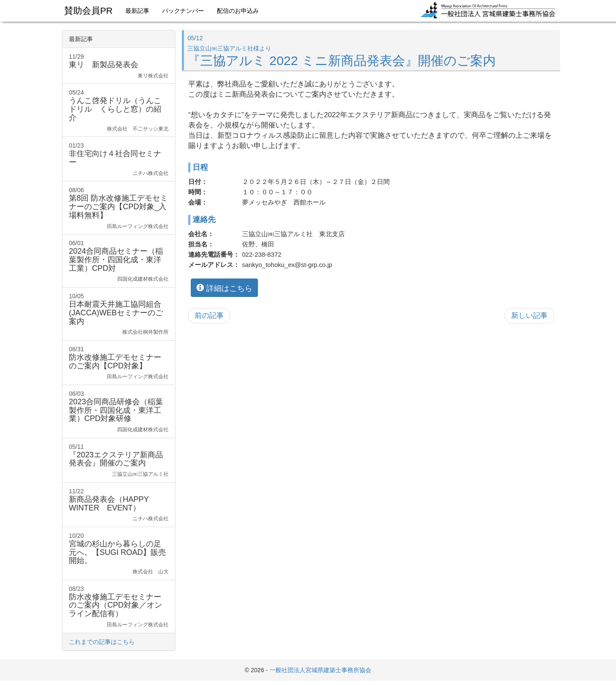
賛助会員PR (88, 10)
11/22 (119, 505)
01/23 (119, 159)
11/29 (119, 66)
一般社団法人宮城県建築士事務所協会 (320, 670)
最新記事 (137, 11)
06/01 (119, 261)
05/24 (119, 111)
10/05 (119, 314)
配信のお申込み (238, 11)
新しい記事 (529, 316)
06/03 (119, 412)
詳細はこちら (224, 287)
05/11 (119, 461)
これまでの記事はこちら (102, 642)
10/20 (119, 554)
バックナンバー (183, 11)
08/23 (119, 607)
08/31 (119, 363)
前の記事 (209, 316)
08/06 (119, 208)
